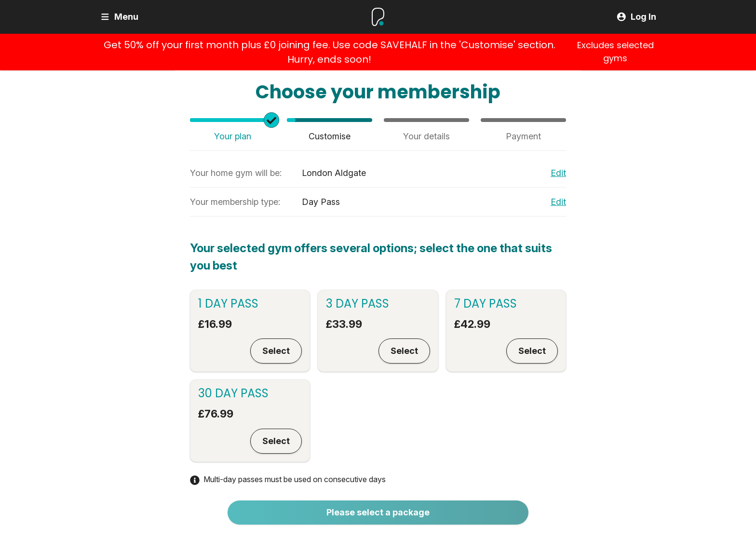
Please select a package (378, 512)
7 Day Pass (486, 304)
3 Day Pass (358, 304)
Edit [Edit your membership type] (558, 202)
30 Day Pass (233, 393)
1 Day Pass (228, 304)
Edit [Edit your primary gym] (558, 173)
